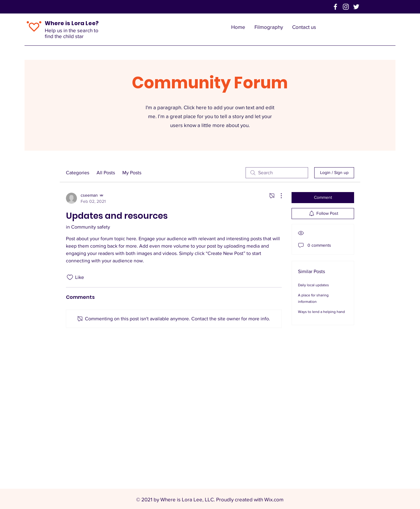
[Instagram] (346, 7)
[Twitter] (356, 7)
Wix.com (274, 499)
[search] (277, 173)
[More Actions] (278, 196)
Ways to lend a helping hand (321, 312)
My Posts (132, 173)
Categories (78, 173)
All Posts (106, 173)
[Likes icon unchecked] (70, 277)
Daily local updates (313, 285)
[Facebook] (335, 7)
